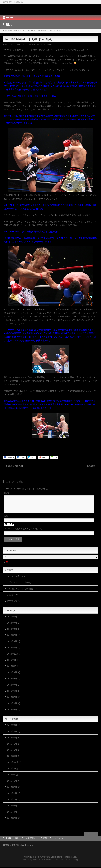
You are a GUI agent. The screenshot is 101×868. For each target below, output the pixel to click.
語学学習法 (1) (14, 604)
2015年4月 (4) (14, 707)
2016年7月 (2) (14, 626)
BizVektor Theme (51, 861)
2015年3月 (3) (14, 713)
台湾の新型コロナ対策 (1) (19, 586)
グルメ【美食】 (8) (16, 580)
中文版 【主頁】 (12, 839)
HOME (5, 31)
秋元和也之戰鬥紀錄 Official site (29, 9)
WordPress (37, 861)
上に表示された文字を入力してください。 (23, 532)
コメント (8, 493)
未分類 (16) (12, 598)
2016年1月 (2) (14, 651)
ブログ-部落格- (31, 839)
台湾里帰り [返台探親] (13, 466)
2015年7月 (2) (14, 688)
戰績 (45, 839)
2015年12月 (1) (14, 657)
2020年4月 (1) (14, 620)
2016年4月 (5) (14, 633)
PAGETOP (91, 835)
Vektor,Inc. (65, 861)
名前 (6, 519)
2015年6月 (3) (14, 695)
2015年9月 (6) (14, 676)
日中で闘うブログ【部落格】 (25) (23, 592)
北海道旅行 (92, 466)
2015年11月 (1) (14, 664)
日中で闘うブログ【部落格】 (24, 31)
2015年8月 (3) (14, 682)
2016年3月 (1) (14, 639)
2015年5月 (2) (14, 701)
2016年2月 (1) (14, 645)
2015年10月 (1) (14, 670)
